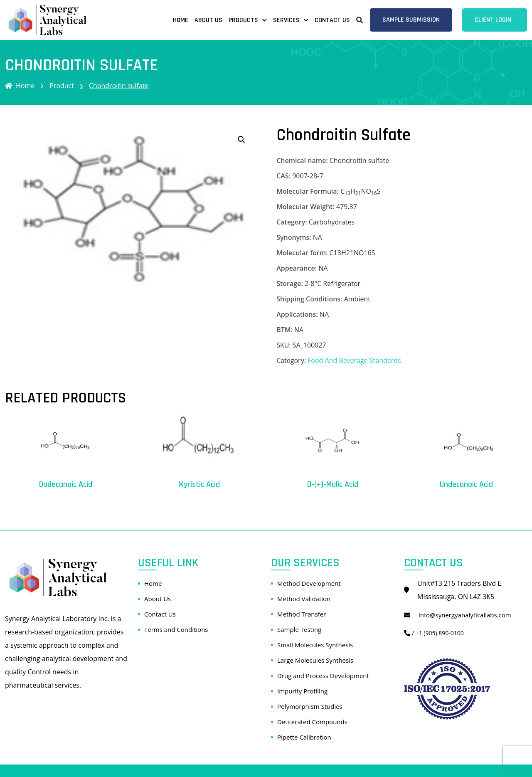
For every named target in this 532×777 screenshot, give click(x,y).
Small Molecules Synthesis (315, 645)
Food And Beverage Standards (354, 360)
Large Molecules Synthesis (315, 660)
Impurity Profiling (302, 691)
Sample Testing (299, 629)
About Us (208, 20)
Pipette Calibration (304, 737)
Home (181, 20)
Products (243, 20)
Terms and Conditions (176, 629)
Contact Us (332, 20)
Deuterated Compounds (312, 722)
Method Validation (304, 599)
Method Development (309, 583)
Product (62, 86)
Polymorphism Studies (310, 706)
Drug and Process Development (323, 676)
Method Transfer (302, 614)
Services (286, 20)
